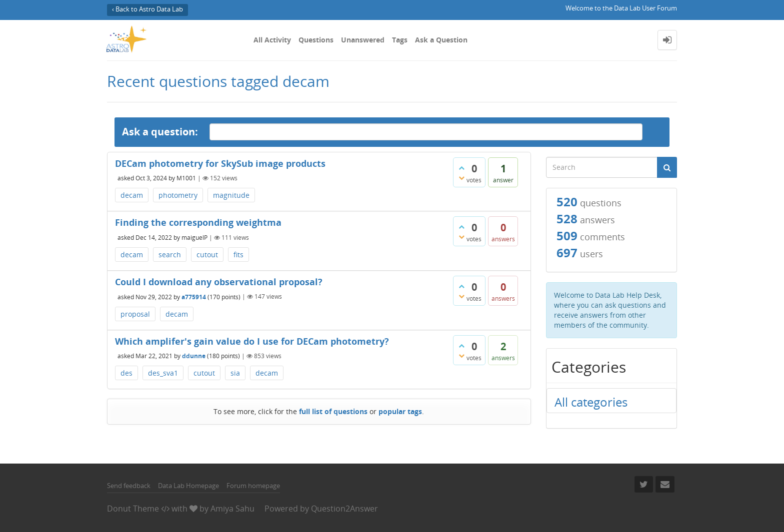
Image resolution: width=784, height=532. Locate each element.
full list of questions (333, 411)
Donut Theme (133, 509)
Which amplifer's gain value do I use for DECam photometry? (252, 341)
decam (132, 195)
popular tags (400, 411)
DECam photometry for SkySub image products (220, 163)
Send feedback (129, 486)
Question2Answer (344, 509)
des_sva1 (163, 373)
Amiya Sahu (232, 509)
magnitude (231, 195)
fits (238, 255)
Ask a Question (441, 40)
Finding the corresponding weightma (198, 222)
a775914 (194, 296)
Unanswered (363, 40)
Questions (316, 40)
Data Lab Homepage (188, 486)
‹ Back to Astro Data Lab (147, 9)
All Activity (272, 40)
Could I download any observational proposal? (219, 282)
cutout (207, 255)
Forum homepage (253, 486)
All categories (591, 402)
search (170, 255)
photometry (178, 195)
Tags (400, 40)
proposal (135, 314)
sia (235, 373)
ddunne (194, 356)
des (126, 373)
